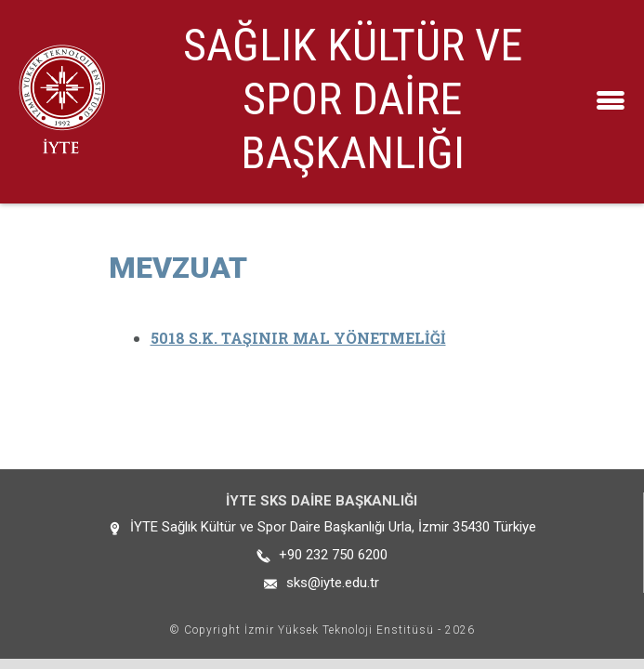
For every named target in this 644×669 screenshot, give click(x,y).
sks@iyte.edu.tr (333, 583)
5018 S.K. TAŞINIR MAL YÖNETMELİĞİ (298, 338)
